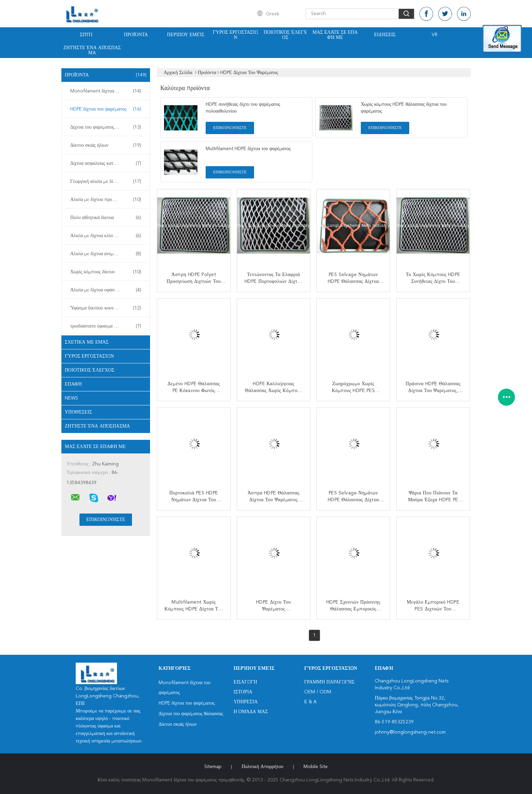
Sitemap (213, 767)
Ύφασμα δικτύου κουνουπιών (106, 308)
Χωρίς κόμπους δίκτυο (106, 272)
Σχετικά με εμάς (87, 342)
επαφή (73, 384)
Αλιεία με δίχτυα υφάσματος (106, 290)
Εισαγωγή (245, 682)
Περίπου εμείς (186, 35)
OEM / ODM (318, 692)
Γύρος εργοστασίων (236, 35)
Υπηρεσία (246, 702)
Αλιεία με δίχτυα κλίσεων (106, 236)
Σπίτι (86, 35)
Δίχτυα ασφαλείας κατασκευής (106, 163)
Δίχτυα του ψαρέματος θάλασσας (106, 127)
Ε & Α (311, 702)
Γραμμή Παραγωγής (329, 682)
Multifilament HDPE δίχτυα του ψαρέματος (248, 149)
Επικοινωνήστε (230, 128)
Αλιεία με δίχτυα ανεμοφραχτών (106, 254)
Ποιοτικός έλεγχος (285, 35)
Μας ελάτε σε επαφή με (335, 35)
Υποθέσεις (78, 412)
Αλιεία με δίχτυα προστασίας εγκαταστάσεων (107, 200)
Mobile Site (316, 767)
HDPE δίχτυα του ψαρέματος (106, 109)
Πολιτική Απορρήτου (262, 767)
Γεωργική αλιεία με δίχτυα (106, 182)
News (71, 398)
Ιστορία (243, 692)
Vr (435, 35)
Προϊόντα (136, 35)
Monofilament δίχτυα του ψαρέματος (107, 91)
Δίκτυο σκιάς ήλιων (106, 145)
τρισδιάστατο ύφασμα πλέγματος (106, 326)
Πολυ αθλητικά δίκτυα (106, 218)
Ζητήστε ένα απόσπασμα (92, 50)
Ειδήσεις (385, 35)
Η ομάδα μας (251, 712)
